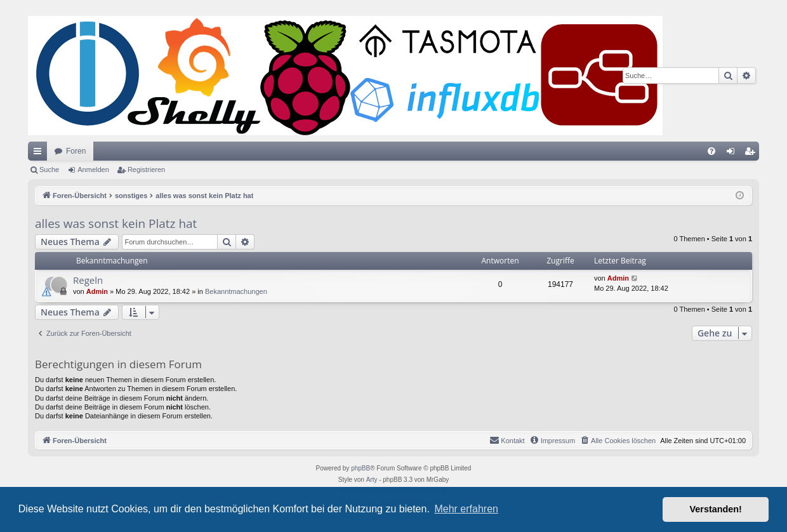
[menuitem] (711, 151)
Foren (76, 151)
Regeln (88, 280)
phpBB (360, 468)
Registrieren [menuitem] (752, 154)
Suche (49, 170)
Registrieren (146, 170)
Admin (97, 291)
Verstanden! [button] (716, 509)
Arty (372, 480)
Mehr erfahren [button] (466, 509)
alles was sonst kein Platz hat (116, 223)
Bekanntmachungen (236, 291)
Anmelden (93, 170)
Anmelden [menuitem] (733, 154)
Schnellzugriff (40, 154)
